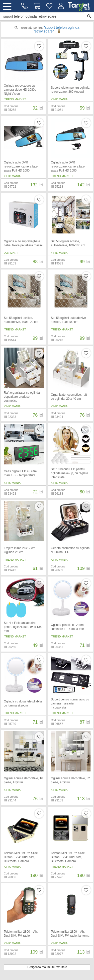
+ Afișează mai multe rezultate (47, 967)
